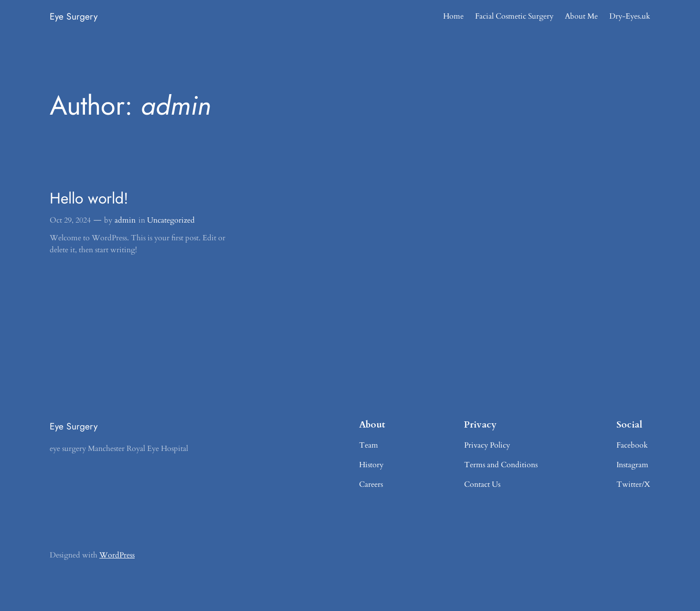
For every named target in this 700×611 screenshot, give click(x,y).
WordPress (117, 555)
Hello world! (89, 198)
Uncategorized (171, 220)
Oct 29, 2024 (70, 220)
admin (125, 220)
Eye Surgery (74, 16)
